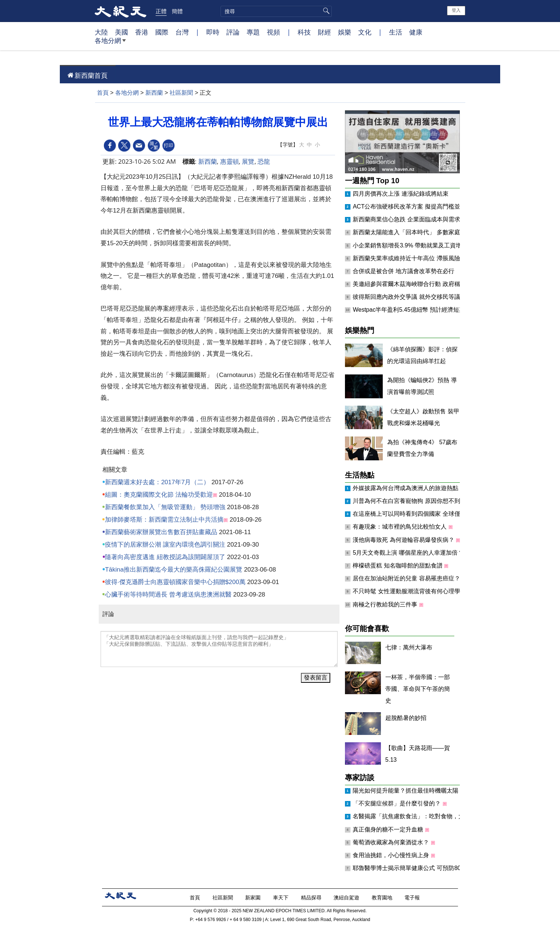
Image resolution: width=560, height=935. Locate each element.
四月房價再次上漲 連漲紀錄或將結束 (400, 194)
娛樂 (345, 32)
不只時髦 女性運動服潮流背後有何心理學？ (410, 591)
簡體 (177, 11)
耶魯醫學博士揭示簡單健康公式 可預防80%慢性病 (419, 868)
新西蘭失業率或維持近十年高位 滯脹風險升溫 (412, 258)
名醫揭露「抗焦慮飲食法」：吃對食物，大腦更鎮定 (421, 816)
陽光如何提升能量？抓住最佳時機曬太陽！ (409, 791)
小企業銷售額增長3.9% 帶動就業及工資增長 (410, 245)
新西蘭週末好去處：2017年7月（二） (157, 482)
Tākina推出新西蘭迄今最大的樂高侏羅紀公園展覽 (174, 570)
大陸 (101, 32)
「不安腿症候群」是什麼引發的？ (397, 803)
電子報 (413, 897)
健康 (416, 32)
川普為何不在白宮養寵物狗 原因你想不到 (407, 501)
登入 (456, 10)
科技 (304, 32)
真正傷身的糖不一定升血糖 (389, 829)
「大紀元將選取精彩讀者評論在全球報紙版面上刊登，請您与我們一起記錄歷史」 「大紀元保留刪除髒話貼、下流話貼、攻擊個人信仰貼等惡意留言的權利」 (219, 649)
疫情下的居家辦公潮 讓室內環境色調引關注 (165, 545)
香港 (142, 32)
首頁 (103, 93)
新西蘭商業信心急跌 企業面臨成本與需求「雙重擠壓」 (424, 219)
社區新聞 (181, 93)
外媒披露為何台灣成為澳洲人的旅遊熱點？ (409, 488)
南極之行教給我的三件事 (386, 604)
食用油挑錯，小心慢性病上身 (392, 855)
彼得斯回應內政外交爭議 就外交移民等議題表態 (415, 297)
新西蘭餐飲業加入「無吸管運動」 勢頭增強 (165, 507)
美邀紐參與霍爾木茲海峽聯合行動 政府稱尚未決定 (418, 284)
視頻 (273, 32)
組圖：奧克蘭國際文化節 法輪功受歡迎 (159, 495)
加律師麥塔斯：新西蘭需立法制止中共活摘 (164, 520)
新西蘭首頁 (91, 75)
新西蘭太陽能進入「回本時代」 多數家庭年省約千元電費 (427, 232)
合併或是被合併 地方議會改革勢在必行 (403, 271)
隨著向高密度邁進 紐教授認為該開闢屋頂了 (165, 557)
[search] (276, 11)
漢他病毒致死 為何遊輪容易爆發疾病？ (404, 540)
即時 (213, 32)
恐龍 (264, 161)
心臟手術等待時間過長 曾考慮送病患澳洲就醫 (168, 595)
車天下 (281, 897)
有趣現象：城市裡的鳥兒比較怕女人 (400, 527)
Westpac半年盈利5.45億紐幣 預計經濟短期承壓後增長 (423, 310)
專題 (253, 32)
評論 (233, 32)
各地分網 (110, 43)
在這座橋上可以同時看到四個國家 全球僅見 (410, 514)
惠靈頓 (230, 161)
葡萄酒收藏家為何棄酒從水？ (392, 842)
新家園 (254, 897)
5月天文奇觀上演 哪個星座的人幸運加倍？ (409, 553)
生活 (396, 32)
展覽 (248, 161)
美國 (121, 32)
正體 (161, 11)
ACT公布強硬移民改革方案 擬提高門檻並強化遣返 (418, 206)
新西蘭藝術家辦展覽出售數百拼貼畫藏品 (161, 532)
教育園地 (383, 897)
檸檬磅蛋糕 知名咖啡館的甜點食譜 (398, 566)
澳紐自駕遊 (347, 897)
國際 (162, 32)
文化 (365, 32)
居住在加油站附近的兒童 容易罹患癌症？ (407, 578)
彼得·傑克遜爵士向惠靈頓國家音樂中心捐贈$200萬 (175, 582)
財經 (324, 32)
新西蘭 (154, 93)
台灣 (182, 32)
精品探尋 (312, 897)
